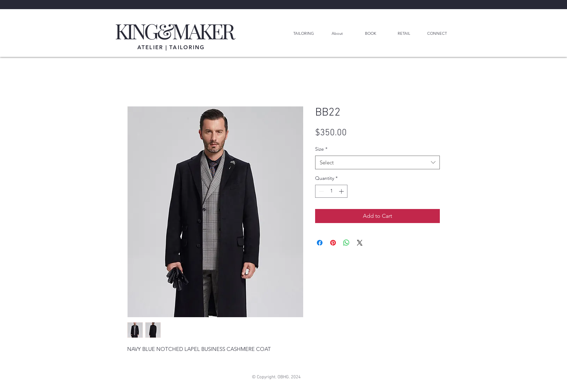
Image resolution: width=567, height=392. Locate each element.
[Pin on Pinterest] (333, 243)
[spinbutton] (331, 191)
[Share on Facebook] (320, 243)
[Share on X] (360, 243)
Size (321, 149)
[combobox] (377, 162)
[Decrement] (321, 191)
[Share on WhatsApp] (346, 243)
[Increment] (342, 191)
